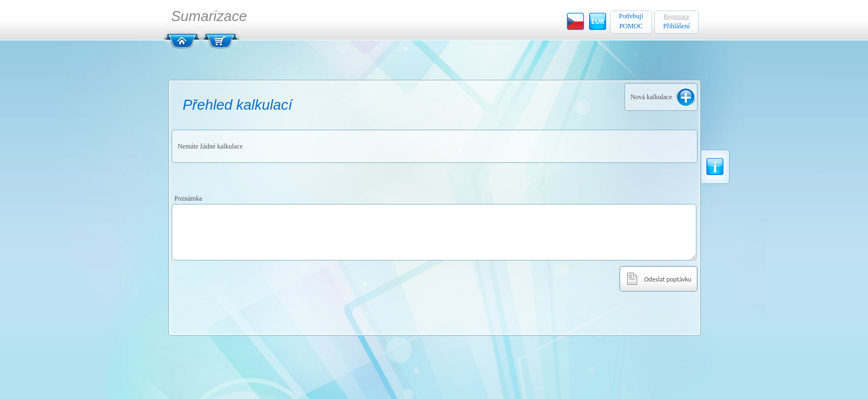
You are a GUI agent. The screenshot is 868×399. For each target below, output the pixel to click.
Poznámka (188, 198)
